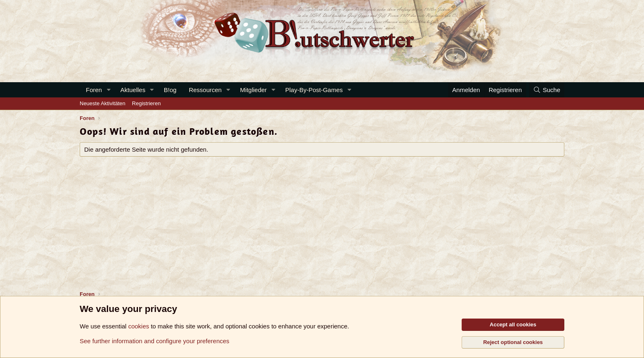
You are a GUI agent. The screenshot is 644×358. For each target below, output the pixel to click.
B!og (170, 90)
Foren (94, 90)
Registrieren (146, 103)
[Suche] (547, 90)
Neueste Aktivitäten (102, 103)
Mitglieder (254, 90)
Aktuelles (133, 90)
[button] (108, 90)
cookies (139, 326)
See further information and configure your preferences (154, 341)
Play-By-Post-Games (314, 90)
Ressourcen (205, 90)
